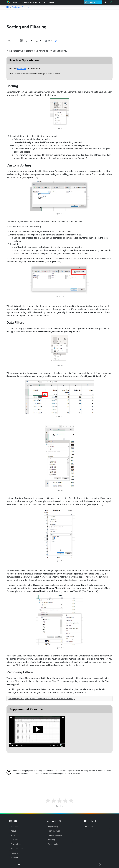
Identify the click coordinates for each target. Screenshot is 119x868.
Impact (14, 835)
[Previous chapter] (59, 865)
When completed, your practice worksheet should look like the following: (42, 699)
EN (49, 41)
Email (91, 826)
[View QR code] (22, 41)
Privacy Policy (17, 844)
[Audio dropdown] (39, 41)
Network (14, 853)
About (13, 831)
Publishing (15, 840)
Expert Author (54, 844)
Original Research (55, 835)
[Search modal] (93, 2)
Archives (14, 826)
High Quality (53, 826)
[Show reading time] (56, 41)
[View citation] (16, 41)
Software (15, 857)
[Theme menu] (106, 2)
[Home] (8, 2)
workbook (22, 69)
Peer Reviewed (54, 831)
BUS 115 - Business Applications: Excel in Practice (34, 2)
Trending (52, 840)
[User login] (111, 2)
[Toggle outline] (9, 41)
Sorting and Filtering (20, 7)
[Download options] (29, 41)
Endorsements (17, 849)
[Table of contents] (7, 7)
